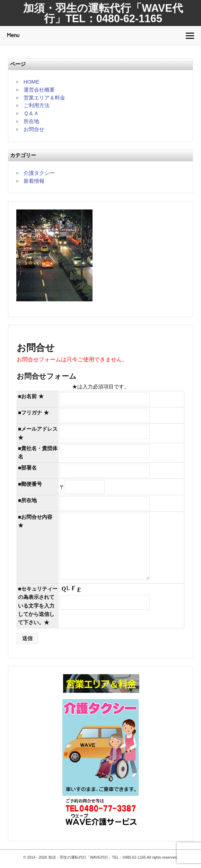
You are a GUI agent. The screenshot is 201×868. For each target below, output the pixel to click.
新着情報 (34, 181)
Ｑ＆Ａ (31, 113)
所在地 (31, 121)
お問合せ (34, 129)
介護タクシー (39, 173)
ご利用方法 (37, 105)
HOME (32, 82)
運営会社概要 (39, 90)
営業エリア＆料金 (44, 98)
